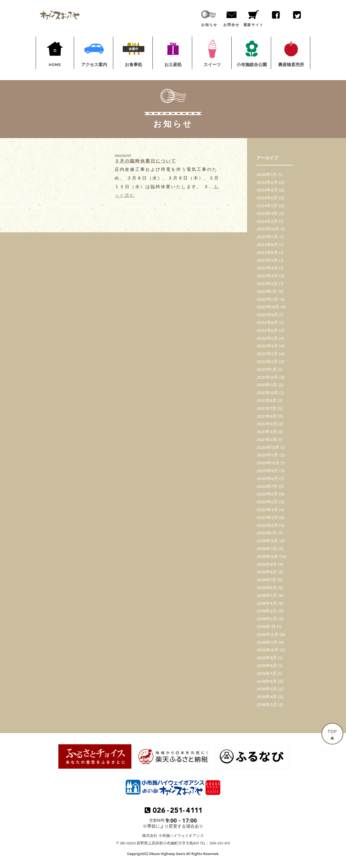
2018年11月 (267, 642)
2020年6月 (267, 494)
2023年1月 (267, 291)
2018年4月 (267, 697)
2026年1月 (267, 174)
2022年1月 (267, 369)
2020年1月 (267, 533)
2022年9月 (267, 315)
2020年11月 (267, 455)
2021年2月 (267, 440)
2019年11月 (267, 549)
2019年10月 (267, 557)
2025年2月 (267, 182)
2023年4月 (267, 268)
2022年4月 (267, 346)
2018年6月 (267, 681)
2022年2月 (267, 362)
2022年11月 (267, 299)
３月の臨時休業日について (145, 161)
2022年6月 (267, 330)
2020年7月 (267, 486)
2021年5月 (267, 424)
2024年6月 (267, 198)
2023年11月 (267, 237)
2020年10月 (268, 463)
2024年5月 (267, 206)
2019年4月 (267, 603)
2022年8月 (267, 323)
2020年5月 (267, 502)
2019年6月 (267, 588)
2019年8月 (267, 572)
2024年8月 (267, 190)
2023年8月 (267, 245)
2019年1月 (266, 627)
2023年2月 (267, 284)
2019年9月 (267, 564)
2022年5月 (267, 338)
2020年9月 (267, 471)
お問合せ (231, 17)
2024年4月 (267, 213)
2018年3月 (267, 705)
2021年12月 (267, 377)
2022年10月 (268, 307)
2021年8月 (267, 401)
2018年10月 (267, 650)
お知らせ (209, 17)
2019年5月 (267, 595)
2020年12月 (268, 447)
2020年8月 (267, 479)
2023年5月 (267, 260)
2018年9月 (267, 658)
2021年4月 (267, 432)
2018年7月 (266, 673)
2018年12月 (267, 634)
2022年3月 (267, 354)
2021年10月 (267, 393)
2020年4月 (267, 510)
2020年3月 (267, 518)
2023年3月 (267, 276)
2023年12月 (268, 229)
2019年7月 (266, 580)
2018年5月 (267, 689)
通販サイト (253, 17)
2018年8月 (267, 666)
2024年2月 (267, 221)
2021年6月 (267, 416)
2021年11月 (267, 385)
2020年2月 (267, 525)
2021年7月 (266, 408)
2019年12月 (267, 541)
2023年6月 (267, 252)
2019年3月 (267, 611)
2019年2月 (267, 619)
